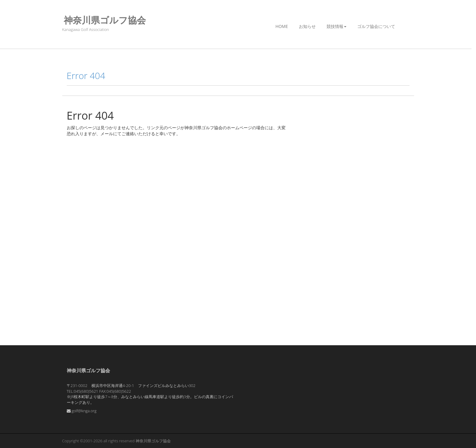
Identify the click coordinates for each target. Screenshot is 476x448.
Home (282, 26)
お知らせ (307, 26)
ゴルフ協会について (376, 26)
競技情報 (336, 26)
